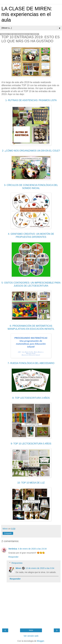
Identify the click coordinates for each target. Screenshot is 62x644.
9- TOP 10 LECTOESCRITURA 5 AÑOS (31, 444)
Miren (18, 568)
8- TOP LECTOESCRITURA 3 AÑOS (31, 398)
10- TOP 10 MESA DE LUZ (31, 483)
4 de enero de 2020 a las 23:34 (32, 549)
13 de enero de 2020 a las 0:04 (40, 568)
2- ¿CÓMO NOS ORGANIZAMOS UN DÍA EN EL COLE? (31, 151)
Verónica (13, 549)
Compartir (8, 533)
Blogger (41, 641)
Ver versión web (31, 636)
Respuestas (17, 563)
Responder (13, 557)
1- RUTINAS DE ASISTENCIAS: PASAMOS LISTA (31, 100)
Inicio (31, 630)
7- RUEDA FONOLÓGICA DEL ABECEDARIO (31, 363)
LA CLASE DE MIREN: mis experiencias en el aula (27, 14)
